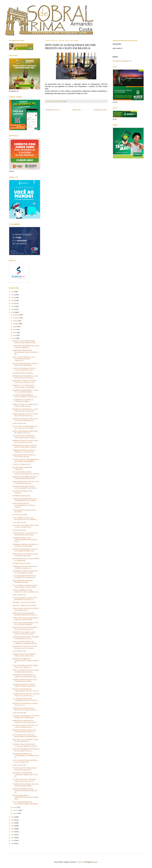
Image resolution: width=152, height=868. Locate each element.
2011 (13, 838)
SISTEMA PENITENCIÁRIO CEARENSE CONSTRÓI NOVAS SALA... (26, 638)
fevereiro (16, 810)
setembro (16, 324)
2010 (13, 840)
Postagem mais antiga (100, 110)
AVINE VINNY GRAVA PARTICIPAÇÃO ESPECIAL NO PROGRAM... (26, 619)
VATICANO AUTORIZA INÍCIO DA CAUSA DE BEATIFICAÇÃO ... (24, 369)
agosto (15, 327)
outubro (15, 321)
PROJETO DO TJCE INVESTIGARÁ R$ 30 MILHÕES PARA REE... (25, 555)
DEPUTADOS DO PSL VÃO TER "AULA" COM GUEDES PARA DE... (26, 482)
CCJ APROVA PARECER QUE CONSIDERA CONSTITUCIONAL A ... (26, 699)
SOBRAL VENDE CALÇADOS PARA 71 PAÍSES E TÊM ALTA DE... (26, 405)
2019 (13, 312)
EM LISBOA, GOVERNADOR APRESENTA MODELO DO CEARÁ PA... (25, 775)
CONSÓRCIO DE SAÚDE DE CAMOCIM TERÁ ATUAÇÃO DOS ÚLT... (26, 695)
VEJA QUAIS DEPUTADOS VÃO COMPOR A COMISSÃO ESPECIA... (25, 643)
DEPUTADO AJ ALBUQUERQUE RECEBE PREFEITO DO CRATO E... (25, 614)
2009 (13, 843)
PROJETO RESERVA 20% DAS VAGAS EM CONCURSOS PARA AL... (25, 415)
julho (15, 330)
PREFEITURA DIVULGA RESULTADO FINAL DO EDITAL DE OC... (25, 441)
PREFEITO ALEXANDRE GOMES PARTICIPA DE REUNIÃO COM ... (25, 342)
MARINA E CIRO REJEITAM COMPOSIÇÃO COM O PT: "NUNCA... (26, 690)
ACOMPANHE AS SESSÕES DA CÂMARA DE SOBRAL (23, 401)
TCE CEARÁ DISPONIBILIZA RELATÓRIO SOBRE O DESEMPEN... (26, 803)
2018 (13, 817)
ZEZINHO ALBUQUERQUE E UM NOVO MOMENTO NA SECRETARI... (26, 717)
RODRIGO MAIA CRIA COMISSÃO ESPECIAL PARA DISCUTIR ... (24, 655)
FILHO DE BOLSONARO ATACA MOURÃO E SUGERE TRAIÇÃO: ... (25, 709)
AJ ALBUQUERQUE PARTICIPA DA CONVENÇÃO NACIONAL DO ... (24, 577)
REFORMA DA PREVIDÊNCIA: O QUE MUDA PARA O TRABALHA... (25, 377)
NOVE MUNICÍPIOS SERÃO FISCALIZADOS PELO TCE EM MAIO (26, 473)
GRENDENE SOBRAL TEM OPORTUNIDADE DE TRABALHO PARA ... (25, 540)
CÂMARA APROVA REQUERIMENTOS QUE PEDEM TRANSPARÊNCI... (26, 460)
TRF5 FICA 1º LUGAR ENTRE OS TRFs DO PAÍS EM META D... (25, 740)
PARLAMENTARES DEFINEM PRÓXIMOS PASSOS (23, 581)
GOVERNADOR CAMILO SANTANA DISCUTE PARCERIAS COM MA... (25, 446)
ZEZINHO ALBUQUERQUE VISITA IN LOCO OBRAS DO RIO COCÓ (25, 550)
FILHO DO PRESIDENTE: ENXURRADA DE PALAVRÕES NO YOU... (26, 750)
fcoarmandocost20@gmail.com (122, 61)
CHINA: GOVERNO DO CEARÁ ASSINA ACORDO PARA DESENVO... (26, 671)
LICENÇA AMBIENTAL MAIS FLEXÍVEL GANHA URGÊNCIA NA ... (26, 591)
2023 (13, 300)
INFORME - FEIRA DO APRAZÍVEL (24, 602)
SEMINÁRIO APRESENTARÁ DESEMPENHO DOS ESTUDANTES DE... (25, 352)
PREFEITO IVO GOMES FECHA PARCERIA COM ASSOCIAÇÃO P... (25, 721)
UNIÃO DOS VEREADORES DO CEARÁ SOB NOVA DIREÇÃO (26, 347)
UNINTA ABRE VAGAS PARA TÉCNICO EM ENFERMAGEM (26, 609)
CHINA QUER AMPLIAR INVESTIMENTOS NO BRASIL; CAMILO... (24, 505)
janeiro (15, 813)
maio (15, 335)
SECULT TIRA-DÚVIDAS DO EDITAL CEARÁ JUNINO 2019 (25, 761)
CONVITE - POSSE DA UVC (22, 464)
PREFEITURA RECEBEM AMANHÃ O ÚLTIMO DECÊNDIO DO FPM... (25, 478)
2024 (13, 298)
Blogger (95, 862)
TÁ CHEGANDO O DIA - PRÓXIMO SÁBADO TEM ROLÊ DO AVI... (24, 780)
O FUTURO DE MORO (20, 515)
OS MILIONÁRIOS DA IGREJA (23, 373)
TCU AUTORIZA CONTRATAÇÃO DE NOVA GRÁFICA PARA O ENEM (25, 586)
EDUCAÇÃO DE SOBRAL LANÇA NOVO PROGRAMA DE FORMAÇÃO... (24, 359)
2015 (13, 826)
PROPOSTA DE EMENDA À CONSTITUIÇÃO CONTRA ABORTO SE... (26, 661)
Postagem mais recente (52, 110)
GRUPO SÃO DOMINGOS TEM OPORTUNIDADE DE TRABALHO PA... (25, 791)
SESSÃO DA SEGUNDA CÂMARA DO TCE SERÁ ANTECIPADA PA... (25, 420)
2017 (13, 820)
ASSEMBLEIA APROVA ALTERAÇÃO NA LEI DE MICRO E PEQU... (25, 572)
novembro (16, 318)
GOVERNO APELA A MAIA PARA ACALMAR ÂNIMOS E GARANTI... (25, 745)
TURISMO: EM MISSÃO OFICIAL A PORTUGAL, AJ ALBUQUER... (24, 451)
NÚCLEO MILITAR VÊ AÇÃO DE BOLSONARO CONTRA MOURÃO (25, 736)
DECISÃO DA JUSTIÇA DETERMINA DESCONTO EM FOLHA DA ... (25, 628)
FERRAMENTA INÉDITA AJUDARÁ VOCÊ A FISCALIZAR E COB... (24, 382)
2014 (13, 829)
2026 (13, 292)
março (15, 807)
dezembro (16, 315)
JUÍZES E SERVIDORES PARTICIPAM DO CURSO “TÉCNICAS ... (25, 432)
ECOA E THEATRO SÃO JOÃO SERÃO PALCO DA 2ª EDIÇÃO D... (25, 666)
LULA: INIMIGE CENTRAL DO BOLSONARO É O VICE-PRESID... (25, 519)
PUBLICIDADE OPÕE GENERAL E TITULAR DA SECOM (24, 456)
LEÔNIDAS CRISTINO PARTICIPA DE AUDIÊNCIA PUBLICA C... (25, 567)
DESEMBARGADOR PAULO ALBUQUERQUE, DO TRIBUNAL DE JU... (26, 756)
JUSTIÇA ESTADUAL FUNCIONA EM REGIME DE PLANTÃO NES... (25, 534)
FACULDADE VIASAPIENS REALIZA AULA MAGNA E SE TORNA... (25, 427)
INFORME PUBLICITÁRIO (21, 496)
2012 (13, 835)
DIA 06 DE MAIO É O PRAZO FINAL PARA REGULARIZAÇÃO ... (25, 769)
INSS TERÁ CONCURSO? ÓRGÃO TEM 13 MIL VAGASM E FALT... (26, 526)
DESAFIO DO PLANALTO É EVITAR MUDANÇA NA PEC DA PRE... (25, 647)
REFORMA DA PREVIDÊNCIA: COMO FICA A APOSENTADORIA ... (25, 391)
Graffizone (80, 862)
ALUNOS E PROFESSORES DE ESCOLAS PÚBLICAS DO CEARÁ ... (25, 396)
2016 (13, 823)
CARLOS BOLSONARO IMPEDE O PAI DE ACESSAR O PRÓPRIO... (25, 624)
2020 (13, 309)
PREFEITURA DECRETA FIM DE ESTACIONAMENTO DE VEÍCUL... (25, 487)
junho (15, 333)
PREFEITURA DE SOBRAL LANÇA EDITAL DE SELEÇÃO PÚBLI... (24, 633)
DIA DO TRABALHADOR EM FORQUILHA (22, 468)
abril (15, 338)
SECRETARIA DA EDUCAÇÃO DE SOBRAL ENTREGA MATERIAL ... (25, 685)
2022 (13, 303)
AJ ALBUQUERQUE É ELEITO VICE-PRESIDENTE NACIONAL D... (25, 599)
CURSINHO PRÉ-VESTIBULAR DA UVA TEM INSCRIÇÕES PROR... (26, 785)
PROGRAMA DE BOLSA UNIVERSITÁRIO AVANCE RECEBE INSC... (26, 797)
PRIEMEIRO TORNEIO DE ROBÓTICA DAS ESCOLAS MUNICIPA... (25, 545)
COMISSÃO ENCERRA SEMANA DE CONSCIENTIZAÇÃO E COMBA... (25, 500)
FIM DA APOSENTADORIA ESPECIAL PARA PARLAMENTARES (25, 364)
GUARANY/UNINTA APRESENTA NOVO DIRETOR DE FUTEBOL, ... (25, 437)
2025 (13, 295)
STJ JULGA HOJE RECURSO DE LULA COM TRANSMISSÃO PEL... (25, 726)
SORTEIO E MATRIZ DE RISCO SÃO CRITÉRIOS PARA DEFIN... (25, 681)
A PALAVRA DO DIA (19, 423)
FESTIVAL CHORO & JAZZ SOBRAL (25, 605)
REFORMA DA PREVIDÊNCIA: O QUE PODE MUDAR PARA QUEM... (25, 410)
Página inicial (77, 110)
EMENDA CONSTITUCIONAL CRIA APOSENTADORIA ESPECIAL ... (24, 731)
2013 (13, 832)
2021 (13, 306)
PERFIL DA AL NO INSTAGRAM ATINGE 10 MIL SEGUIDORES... (24, 386)
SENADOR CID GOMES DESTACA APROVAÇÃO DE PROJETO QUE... (25, 676)
